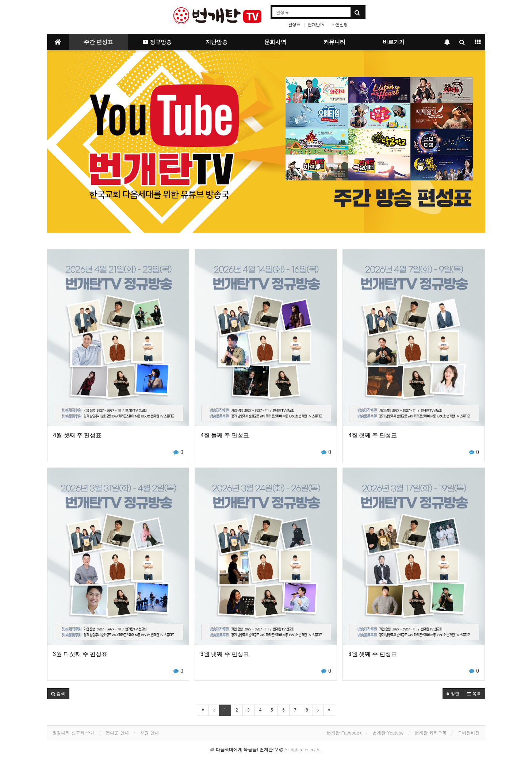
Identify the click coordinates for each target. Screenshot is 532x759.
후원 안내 (150, 733)
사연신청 (340, 24)
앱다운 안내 (118, 733)
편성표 (294, 24)
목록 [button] (474, 693)
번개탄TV (316, 24)
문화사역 (275, 42)
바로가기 (394, 42)
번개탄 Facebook (344, 733)
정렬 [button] (453, 693)
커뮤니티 (334, 42)
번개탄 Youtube (388, 733)
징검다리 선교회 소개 (74, 733)
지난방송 (217, 42)
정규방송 (157, 42)
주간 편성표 (98, 42)
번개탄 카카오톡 (430, 733)
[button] (58, 694)
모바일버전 (469, 733)
